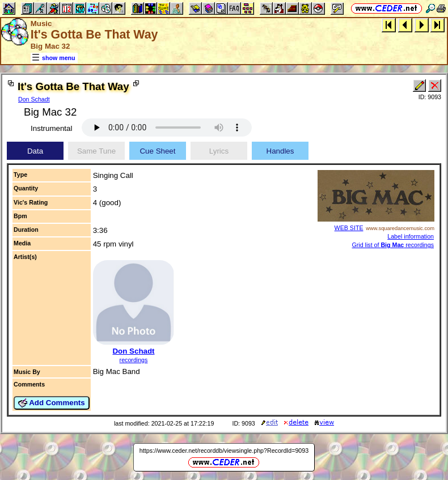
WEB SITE (349, 228)
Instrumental (51, 128)
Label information (411, 236)
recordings (134, 360)
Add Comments (52, 403)
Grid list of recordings (393, 245)
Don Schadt (34, 99)
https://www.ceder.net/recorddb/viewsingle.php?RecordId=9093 (224, 451)
